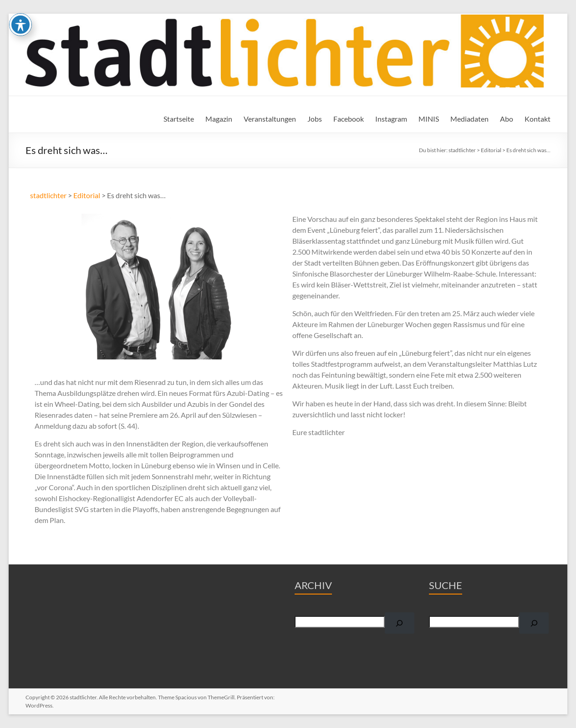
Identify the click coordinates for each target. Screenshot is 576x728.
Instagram (391, 119)
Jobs (315, 119)
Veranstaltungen (270, 119)
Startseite (179, 119)
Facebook (349, 119)
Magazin (219, 119)
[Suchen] (400, 623)
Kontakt (538, 119)
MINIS (429, 119)
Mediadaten (469, 119)
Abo (507, 119)
